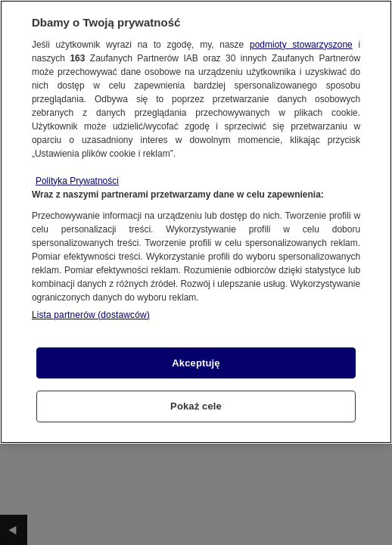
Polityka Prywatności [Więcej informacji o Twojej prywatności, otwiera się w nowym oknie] (77, 181)
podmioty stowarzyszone (301, 45)
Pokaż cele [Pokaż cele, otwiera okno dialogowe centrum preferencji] (196, 406)
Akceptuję (196, 363)
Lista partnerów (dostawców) (91, 315)
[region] (196, 222)
